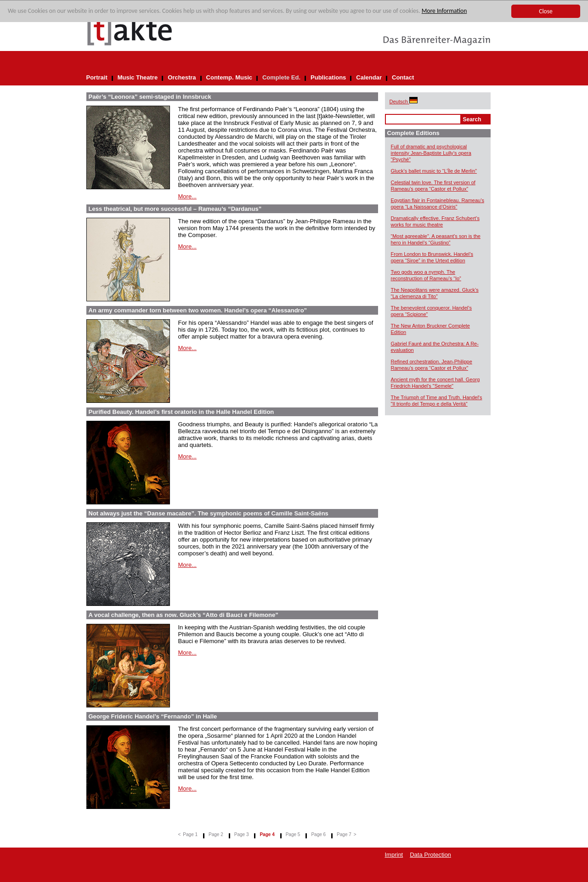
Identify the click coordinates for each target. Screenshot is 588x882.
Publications (328, 77)
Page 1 (190, 834)
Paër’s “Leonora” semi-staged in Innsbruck (150, 97)
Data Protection (430, 855)
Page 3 (242, 834)
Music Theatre (138, 77)
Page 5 (293, 834)
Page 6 (318, 834)
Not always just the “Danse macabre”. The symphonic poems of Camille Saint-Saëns (209, 513)
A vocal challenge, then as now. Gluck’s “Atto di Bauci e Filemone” (184, 615)
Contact (403, 77)
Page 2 (216, 834)
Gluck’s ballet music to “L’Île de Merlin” (434, 171)
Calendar (369, 77)
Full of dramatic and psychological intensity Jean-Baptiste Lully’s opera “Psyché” (431, 153)
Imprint (394, 855)
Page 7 (344, 834)
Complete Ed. (281, 77)
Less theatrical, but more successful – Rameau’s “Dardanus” (175, 209)
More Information (444, 11)
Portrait (97, 77)
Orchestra (182, 77)
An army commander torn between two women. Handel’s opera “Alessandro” (198, 310)
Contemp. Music (229, 77)
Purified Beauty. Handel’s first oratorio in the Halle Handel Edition (181, 412)
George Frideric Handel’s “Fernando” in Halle (153, 716)
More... (187, 196)
